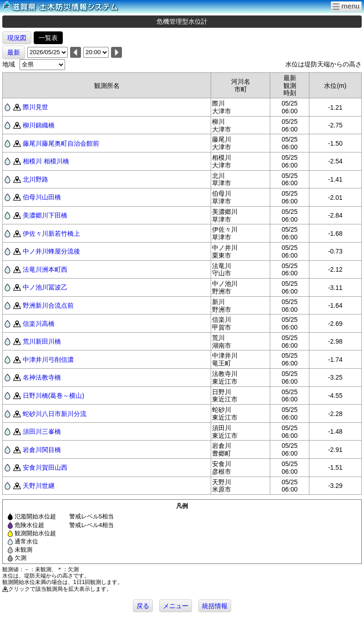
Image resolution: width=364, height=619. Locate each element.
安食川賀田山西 (45, 467)
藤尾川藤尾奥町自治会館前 (61, 143)
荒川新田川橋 (42, 341)
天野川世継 (39, 486)
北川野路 (35, 179)
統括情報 (215, 606)
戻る (143, 606)
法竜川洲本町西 (45, 269)
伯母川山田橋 (42, 197)
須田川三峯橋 (42, 431)
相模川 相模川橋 (46, 161)
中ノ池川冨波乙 (45, 287)
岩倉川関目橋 (42, 450)
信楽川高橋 (39, 324)
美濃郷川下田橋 (45, 215)
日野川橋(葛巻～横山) (53, 396)
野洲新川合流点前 (48, 305)
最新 (14, 52)
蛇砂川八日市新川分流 (55, 414)
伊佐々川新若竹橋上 (51, 233)
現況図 (17, 38)
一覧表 (48, 38)
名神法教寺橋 (42, 377)
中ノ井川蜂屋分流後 (51, 251)
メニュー (176, 606)
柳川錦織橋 (39, 125)
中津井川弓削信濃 (48, 360)
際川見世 (35, 107)
